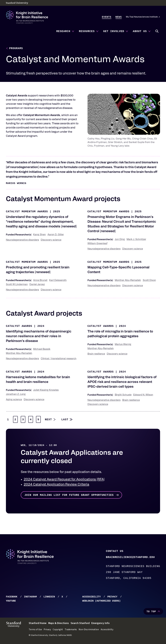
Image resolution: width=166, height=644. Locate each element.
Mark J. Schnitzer (136, 240)
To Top (151, 613)
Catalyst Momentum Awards (27, 212)
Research (63, 31)
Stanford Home (38, 624)
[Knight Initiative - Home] (27, 17)
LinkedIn (49, 598)
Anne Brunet (40, 281)
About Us (140, 31)
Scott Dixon (149, 281)
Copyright (58, 630)
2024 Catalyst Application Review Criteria (56, 485)
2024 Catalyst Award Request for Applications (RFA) (64, 480)
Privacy (112, 598)
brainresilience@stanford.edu (130, 558)
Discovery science (51, 240)
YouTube (11, 602)
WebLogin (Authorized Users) (101, 602)
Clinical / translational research (59, 359)
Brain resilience (96, 354)
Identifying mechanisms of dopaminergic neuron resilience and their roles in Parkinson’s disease (39, 337)
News (119, 17)
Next (48, 420)
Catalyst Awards (19, 326)
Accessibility (91, 598)
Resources (87, 31)
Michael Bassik (42, 349)
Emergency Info (100, 624)
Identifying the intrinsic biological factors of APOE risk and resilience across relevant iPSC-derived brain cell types (122, 382)
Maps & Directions (59, 624)
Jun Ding (120, 240)
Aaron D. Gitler (56, 235)
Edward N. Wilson (143, 395)
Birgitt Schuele (123, 395)
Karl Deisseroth (58, 281)
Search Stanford (80, 624)
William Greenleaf (97, 244)
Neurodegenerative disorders (22, 240)
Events (107, 17)
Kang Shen (39, 235)
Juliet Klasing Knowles (46, 390)
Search (157, 31)
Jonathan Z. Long (16, 394)
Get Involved (114, 31)
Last (65, 420)
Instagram (30, 598)
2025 (57, 212)
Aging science (14, 400)
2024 (41, 326)
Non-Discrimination (89, 630)
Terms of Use (35, 630)
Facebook (12, 598)
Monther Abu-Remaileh (128, 281)
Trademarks (71, 630)
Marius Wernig (123, 345)
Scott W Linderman (17, 285)
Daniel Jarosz (37, 285)
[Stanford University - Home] (83, 3)
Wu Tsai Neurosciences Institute (142, 17)
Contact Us (115, 552)
